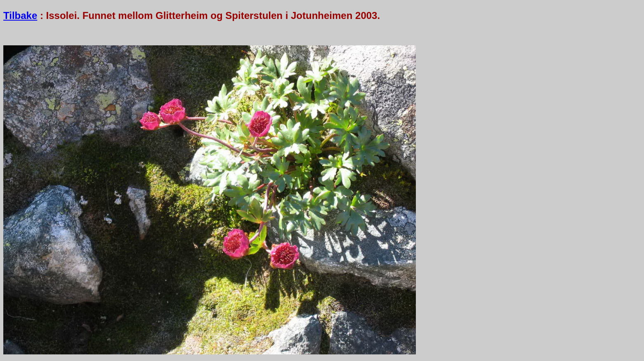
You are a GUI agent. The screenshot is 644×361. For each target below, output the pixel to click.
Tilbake (20, 15)
